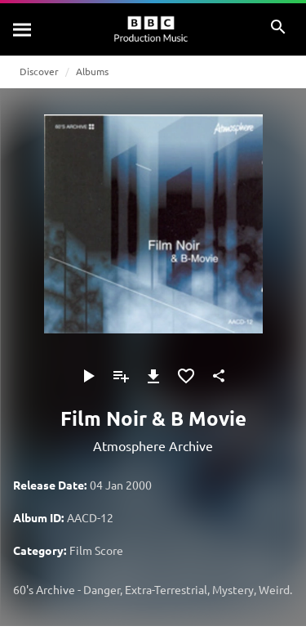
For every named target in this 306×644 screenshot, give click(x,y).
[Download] (153, 376)
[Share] (219, 376)
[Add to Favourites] (186, 376)
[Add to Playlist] (121, 376)
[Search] (23, 29)
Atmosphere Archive (153, 445)
